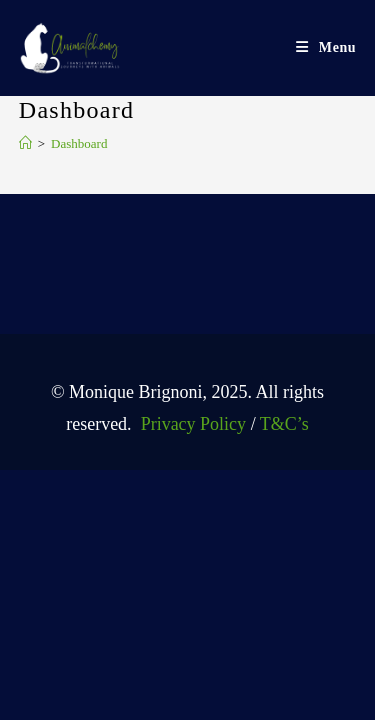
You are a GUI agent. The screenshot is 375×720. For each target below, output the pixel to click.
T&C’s (284, 424)
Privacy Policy (191, 424)
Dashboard (79, 143)
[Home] (25, 143)
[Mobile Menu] (326, 47)
